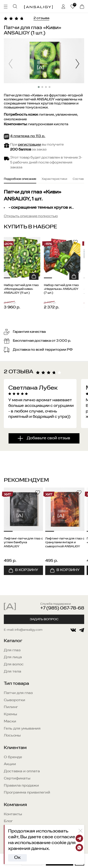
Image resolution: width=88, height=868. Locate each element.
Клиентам (15, 748)
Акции (10, 764)
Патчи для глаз (18, 693)
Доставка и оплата (22, 771)
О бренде (13, 757)
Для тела (12, 672)
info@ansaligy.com (29, 630)
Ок (17, 858)
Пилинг (11, 707)
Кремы (10, 714)
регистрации (29, 145)
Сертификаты (17, 779)
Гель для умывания (22, 729)
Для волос (14, 664)
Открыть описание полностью (31, 216)
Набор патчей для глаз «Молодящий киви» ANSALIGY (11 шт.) (21, 289)
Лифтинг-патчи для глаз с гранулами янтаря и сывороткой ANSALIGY (65, 543)
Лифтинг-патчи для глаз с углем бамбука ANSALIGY (23, 543)
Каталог (13, 641)
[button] (77, 64)
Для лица (13, 657)
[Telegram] (79, 838)
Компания (15, 805)
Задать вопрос (44, 619)
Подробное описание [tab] (20, 179)
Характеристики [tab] (54, 179)
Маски (10, 722)
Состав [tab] (78, 179)
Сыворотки (15, 700)
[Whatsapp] (79, 848)
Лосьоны (12, 736)
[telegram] (82, 630)
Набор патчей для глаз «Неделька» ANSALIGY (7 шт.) (61, 289)
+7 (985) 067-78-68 (62, 608)
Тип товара (16, 684)
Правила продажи (21, 786)
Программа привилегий (27, 793)
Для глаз (12, 650)
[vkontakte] (73, 630)
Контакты (13, 814)
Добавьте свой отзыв (49, 438)
